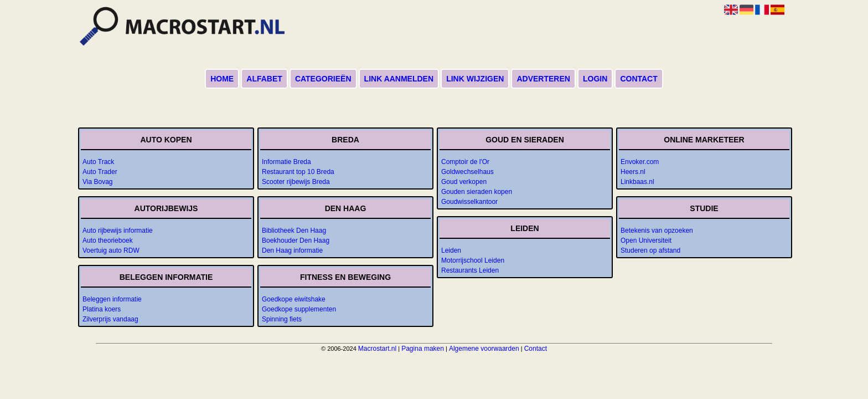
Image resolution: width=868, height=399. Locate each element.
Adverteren (543, 79)
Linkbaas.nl (637, 182)
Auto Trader (100, 172)
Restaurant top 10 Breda (298, 172)
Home (222, 79)
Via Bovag (98, 182)
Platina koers (102, 309)
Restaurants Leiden (470, 270)
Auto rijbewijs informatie (118, 231)
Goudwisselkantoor (469, 202)
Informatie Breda (286, 162)
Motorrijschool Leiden (473, 260)
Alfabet (264, 79)
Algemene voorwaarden (484, 349)
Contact (639, 79)
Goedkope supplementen (299, 309)
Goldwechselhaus (467, 172)
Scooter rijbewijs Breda (296, 182)
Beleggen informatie (112, 299)
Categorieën (323, 79)
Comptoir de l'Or (465, 162)
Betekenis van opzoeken (657, 231)
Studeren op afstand (650, 250)
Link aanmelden (399, 79)
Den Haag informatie (292, 250)
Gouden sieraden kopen (477, 192)
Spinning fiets (282, 319)
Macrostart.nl (377, 349)
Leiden (451, 250)
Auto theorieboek (108, 241)
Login (595, 79)
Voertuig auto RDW (111, 250)
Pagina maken (423, 349)
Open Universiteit (646, 241)
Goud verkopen (464, 182)
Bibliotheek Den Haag (294, 231)
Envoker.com (640, 162)
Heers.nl (633, 172)
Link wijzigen (475, 79)
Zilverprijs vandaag (110, 319)
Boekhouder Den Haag (296, 241)
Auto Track (98, 162)
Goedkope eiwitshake (294, 299)
